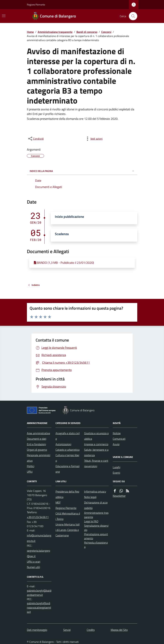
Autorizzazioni (63, 444)
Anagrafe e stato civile (68, 436)
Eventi (116, 473)
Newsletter (119, 496)
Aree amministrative (38, 433)
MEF (58, 502)
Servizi (67, 630)
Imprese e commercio (96, 444)
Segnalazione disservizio (96, 528)
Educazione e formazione (68, 469)
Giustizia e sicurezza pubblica (96, 436)
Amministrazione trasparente (55, 32)
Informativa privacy (95, 491)
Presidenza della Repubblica (67, 494)
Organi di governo (37, 450)
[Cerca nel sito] (132, 16)
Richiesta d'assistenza (96, 545)
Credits (91, 630)
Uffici (30, 472)
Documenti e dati (37, 439)
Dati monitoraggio (37, 630)
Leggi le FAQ (91, 521)
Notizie (117, 433)
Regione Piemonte (36, 5)
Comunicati (119, 439)
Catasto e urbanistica (68, 450)
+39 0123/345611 (38, 517)
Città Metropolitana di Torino (68, 516)
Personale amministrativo (39, 458)
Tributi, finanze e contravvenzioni (96, 463)
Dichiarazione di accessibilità (96, 505)
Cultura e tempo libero (67, 458)
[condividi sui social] (36, 139)
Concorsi (106, 32)
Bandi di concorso (87, 32)
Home (30, 32)
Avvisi (116, 444)
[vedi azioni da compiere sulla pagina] (94, 139)
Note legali (90, 497)
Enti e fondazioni (36, 444)
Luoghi (117, 467)
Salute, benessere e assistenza (96, 452)
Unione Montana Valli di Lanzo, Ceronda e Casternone (68, 530)
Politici (31, 466)
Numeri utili (33, 567)
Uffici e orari (34, 562)
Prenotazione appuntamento (96, 536)
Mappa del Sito (119, 630)
